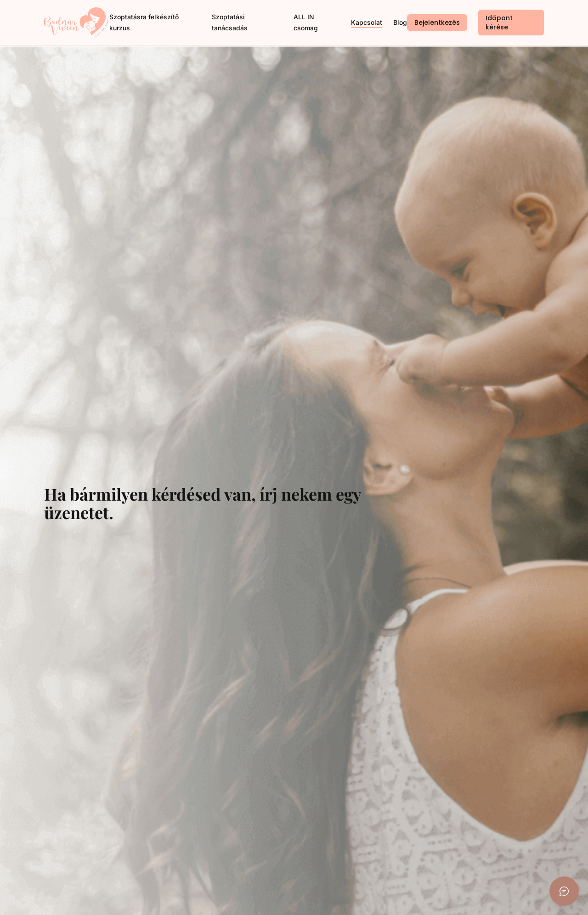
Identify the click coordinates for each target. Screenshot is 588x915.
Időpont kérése (499, 23)
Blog (400, 22)
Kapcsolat (367, 22)
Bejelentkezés (437, 23)
